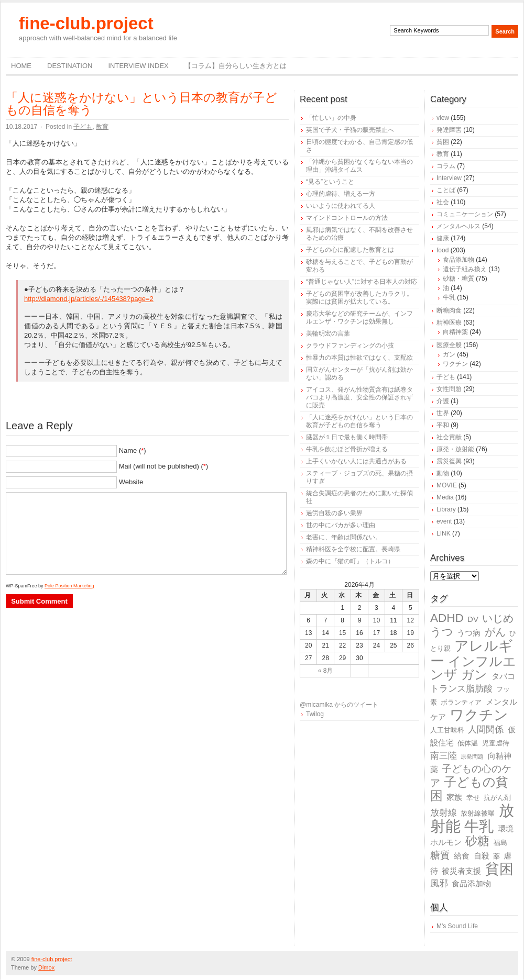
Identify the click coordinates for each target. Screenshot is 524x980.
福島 (500, 843)
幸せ (473, 798)
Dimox (46, 967)
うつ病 (469, 633)
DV (473, 619)
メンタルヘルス (458, 226)
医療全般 (449, 345)
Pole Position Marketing (69, 586)
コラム (446, 166)
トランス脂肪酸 (461, 689)
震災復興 (449, 461)
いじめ (498, 618)
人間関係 (486, 730)
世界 (443, 413)
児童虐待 (496, 743)
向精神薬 (455, 332)
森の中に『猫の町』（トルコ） (350, 561)
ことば (446, 190)
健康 (443, 238)
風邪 (439, 883)
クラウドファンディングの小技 (350, 346)
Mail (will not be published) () (164, 466)
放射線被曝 (478, 813)
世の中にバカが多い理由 (341, 525)
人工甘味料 (447, 730)
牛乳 (449, 297)
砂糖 (477, 841)
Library (446, 509)
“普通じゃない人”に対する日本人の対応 (362, 282)
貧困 (443, 142)
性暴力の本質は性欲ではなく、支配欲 (359, 358)
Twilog (315, 714)
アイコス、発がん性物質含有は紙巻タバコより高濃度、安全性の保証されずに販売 (359, 397)
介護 (443, 401)
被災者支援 (461, 871)
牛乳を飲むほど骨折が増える (347, 449)
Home (21, 66)
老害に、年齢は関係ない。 (344, 537)
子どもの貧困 (469, 789)
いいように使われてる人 (341, 206)
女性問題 (449, 389)
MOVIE (447, 485)
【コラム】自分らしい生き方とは (236, 66)
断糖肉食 (449, 310)
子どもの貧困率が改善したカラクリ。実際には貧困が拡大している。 (359, 298)
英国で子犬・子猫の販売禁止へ (350, 130)
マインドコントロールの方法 (347, 218)
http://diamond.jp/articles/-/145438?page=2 (89, 299)
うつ (442, 632)
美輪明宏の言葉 (328, 333)
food (443, 250)
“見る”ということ (330, 182)
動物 (443, 473)
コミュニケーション (465, 214)
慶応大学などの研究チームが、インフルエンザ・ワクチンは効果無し (359, 318)
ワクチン (455, 364)
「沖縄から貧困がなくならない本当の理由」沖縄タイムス (359, 166)
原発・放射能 (455, 449)
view (443, 118)
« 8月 (326, 671)
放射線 (444, 813)
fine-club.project (86, 23)
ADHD (447, 618)
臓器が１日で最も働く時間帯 (347, 437)
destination (70, 66)
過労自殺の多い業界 (334, 513)
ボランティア (461, 702)
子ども (83, 127)
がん (495, 632)
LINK (444, 533)
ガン (449, 354)
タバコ (503, 676)
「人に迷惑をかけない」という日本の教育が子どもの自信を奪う (141, 104)
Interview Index (138, 66)
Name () (133, 450)
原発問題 (472, 756)
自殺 (482, 856)
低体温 (468, 743)
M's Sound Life (457, 926)
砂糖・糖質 (458, 279)
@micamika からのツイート (339, 705)
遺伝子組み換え (465, 269)
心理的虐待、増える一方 (341, 194)
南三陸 (444, 756)
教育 (102, 127)
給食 (462, 856)
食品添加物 (458, 260)
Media (445, 497)
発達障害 (449, 130)
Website (131, 482)
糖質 (440, 855)
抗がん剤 (497, 798)
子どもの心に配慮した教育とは (350, 250)
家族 (454, 797)
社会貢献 (449, 437)
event (444, 521)
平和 (443, 425)
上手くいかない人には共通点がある (356, 461)
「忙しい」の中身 (331, 118)
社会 (443, 202)
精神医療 (449, 322)
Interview (449, 178)
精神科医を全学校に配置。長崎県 (353, 549)
